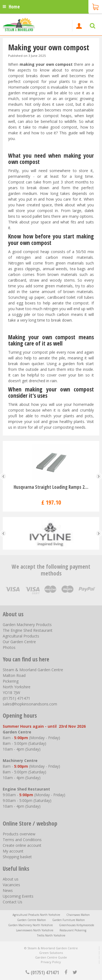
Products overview (19, 834)
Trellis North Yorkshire (51, 935)
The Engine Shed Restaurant (28, 630)
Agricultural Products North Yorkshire (36, 915)
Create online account (22, 845)
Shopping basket (17, 857)
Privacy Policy (51, 962)
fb (66, 972)
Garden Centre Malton (32, 920)
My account (13, 851)
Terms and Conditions (22, 840)
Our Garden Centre (19, 642)
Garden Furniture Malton (69, 920)
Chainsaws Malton (78, 915)
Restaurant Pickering (73, 930)
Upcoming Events (18, 896)
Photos (9, 647)
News (8, 890)
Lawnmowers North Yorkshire (35, 930)
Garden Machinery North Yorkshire (30, 925)
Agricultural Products (21, 636)
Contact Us (13, 902)
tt (75, 972)
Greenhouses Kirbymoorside (77, 925)
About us (11, 879)
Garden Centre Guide (51, 957)
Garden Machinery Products (27, 625)
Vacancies (11, 885)
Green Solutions (51, 953)
